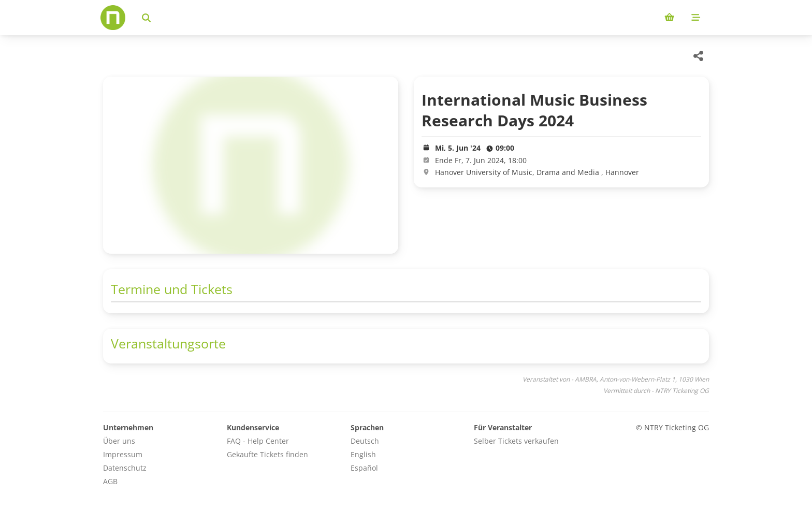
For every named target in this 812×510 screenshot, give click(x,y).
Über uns (119, 441)
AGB (110, 481)
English (363, 454)
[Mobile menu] (696, 18)
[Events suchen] (146, 18)
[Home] (113, 18)
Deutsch (365, 441)
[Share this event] (699, 56)
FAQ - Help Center (258, 441)
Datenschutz (125, 468)
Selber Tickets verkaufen (516, 441)
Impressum (123, 454)
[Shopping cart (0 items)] (669, 18)
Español (364, 468)
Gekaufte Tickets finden (267, 454)
